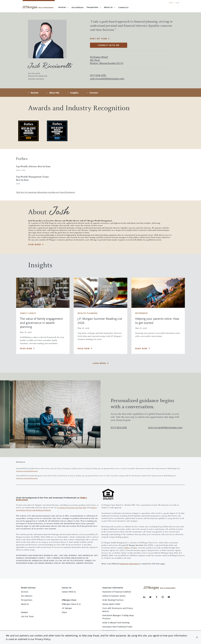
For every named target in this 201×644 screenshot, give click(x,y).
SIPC (135, 548)
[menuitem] (77, 8)
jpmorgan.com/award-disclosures (27, 471)
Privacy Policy (43, 639)
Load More (99, 363)
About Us (110, 7)
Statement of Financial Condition (117, 592)
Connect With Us (69, 592)
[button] (197, 637)
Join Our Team (27, 617)
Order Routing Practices (113, 600)
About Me (54, 93)
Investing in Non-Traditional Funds (117, 627)
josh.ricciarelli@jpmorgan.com (107, 79)
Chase (64, 612)
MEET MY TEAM (99, 39)
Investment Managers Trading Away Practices (118, 617)
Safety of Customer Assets (114, 596)
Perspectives (94, 7)
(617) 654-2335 (119, 427)
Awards (34, 93)
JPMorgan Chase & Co (71, 604)
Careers (171, 3)
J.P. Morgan (67, 608)
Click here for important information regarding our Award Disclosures (46, 192)
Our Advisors (27, 596)
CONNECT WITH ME (109, 45)
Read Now (26, 348)
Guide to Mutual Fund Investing (116, 623)
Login (177, 3)
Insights (74, 93)
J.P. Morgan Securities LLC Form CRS (72, 508)
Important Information (129, 564)
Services (63, 7)
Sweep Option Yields (111, 604)
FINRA (127, 548)
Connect (94, 93)
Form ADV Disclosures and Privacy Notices (118, 610)
